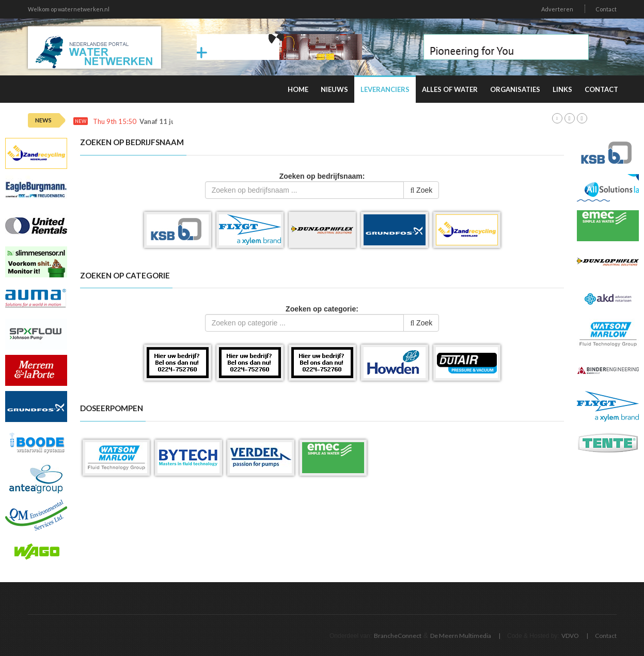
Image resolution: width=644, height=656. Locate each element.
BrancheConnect (398, 636)
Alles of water (450, 89)
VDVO (570, 636)
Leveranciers (385, 89)
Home (298, 89)
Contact (606, 9)
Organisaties (515, 89)
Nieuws (334, 89)
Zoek (421, 190)
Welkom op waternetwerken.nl (69, 9)
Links (562, 89)
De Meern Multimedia (461, 636)
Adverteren (557, 9)
